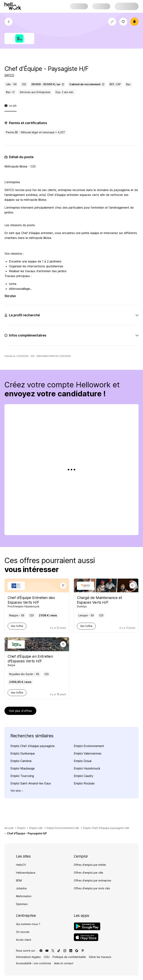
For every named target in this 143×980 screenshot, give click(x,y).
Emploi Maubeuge (23, 768)
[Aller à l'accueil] (13, 6)
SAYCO (9, 75)
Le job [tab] (11, 106)
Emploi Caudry (84, 776)
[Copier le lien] (112, 22)
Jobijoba (21, 888)
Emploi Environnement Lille (63, 828)
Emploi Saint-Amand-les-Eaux (31, 783)
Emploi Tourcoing (22, 776)
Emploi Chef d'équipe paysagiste (32, 746)
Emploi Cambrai (21, 761)
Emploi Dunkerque (23, 753)
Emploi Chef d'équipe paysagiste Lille (106, 828)
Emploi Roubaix (84, 783)
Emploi (21, 828)
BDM (19, 880)
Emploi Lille (36, 828)
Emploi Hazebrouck (87, 768)
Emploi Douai (83, 761)
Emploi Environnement (89, 746)
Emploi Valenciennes (88, 753)
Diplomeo (22, 904)
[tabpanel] (71, 256)
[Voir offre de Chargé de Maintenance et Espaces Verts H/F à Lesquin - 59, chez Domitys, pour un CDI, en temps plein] (104, 602)
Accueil (9, 828)
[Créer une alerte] (134, 22)
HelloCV (21, 865)
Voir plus (10, 296)
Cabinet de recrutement (87, 84)
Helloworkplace (26, 873)
